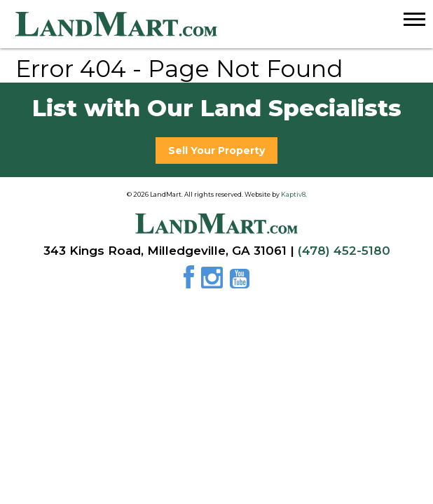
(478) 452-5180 (344, 251)
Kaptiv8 (293, 194)
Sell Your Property (216, 150)
